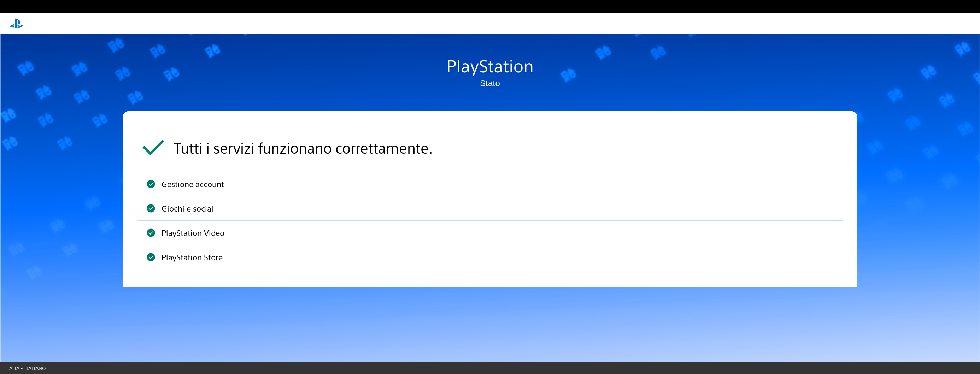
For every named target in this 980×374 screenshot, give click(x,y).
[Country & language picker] (490, 368)
